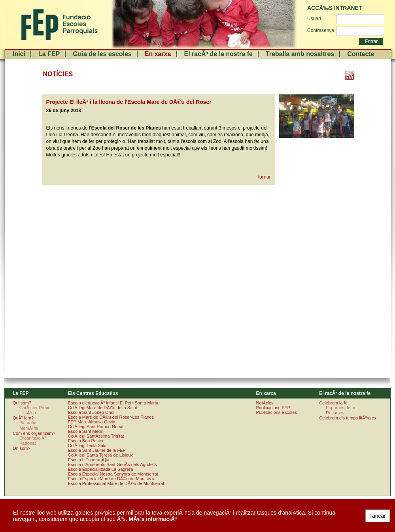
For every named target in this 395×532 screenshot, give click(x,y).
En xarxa (158, 54)
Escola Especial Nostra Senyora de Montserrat (113, 474)
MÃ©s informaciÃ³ (153, 519)
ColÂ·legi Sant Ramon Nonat (96, 427)
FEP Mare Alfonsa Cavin (92, 422)
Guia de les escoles (102, 54)
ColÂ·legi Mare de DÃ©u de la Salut (103, 408)
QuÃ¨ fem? (23, 418)
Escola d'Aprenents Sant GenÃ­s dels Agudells (112, 464)
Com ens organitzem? (34, 433)
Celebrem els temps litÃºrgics (347, 418)
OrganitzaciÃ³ (33, 438)
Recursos (335, 413)
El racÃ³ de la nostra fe (218, 54)
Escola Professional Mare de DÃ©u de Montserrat (116, 483)
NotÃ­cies (265, 403)
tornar (265, 177)
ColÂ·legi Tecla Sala (87, 446)
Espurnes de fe (340, 408)
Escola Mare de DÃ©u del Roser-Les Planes (111, 417)
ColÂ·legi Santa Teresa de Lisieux (100, 455)
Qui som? (22, 403)
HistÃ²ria (28, 413)
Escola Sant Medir (86, 431)
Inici (19, 54)
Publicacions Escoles (277, 412)
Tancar (378, 516)
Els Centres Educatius (93, 393)
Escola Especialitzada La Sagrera (100, 469)
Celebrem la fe (333, 403)
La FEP (49, 54)
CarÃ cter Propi (34, 408)
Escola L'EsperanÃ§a (89, 460)
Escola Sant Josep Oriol (91, 412)
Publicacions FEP (273, 408)
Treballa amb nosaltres (300, 54)
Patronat (28, 443)
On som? (22, 448)
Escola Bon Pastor (86, 441)
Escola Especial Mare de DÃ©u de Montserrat (112, 479)
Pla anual (28, 423)
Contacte (361, 54)
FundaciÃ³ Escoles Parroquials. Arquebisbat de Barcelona (59, 25)
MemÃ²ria (29, 428)
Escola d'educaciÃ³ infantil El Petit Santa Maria (113, 403)
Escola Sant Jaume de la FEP (97, 450)
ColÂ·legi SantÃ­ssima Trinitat (96, 436)
